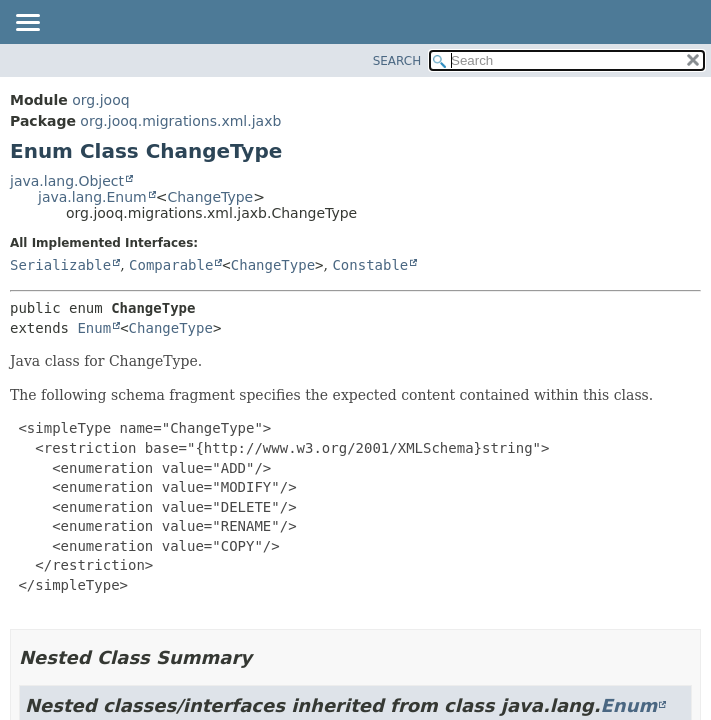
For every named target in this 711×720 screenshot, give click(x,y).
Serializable (60, 265)
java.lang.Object (67, 181)
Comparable (171, 265)
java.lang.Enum (92, 197)
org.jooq (100, 100)
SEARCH (397, 61)
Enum (94, 328)
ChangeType (210, 197)
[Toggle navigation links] (27, 24)
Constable (370, 265)
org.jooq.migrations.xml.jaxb (180, 121)
